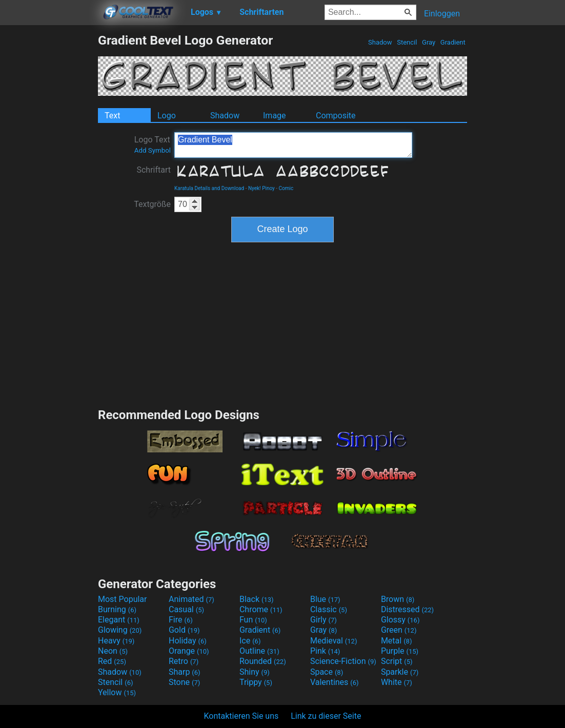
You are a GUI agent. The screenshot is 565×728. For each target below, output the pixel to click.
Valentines (335, 682)
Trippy (256, 682)
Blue (325, 599)
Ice (250, 641)
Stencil (407, 42)
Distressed (407, 609)
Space (327, 672)
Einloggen (442, 14)
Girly (324, 620)
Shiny (255, 672)
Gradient (453, 42)
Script (397, 661)
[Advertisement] (49, 186)
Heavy (116, 641)
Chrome (261, 609)
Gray (429, 42)
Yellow (117, 692)
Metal (397, 641)
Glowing (120, 630)
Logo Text (153, 144)
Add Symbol (153, 150)
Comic (286, 188)
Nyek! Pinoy (261, 188)
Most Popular (123, 599)
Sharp (185, 672)
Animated (191, 599)
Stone (184, 682)
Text (112, 116)
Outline (259, 651)
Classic (329, 609)
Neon (113, 651)
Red (112, 661)
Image (275, 116)
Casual (186, 609)
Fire (181, 620)
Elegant (119, 620)
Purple (400, 651)
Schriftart (154, 170)
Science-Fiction (343, 661)
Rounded (263, 661)
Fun (253, 620)
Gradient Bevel (293, 145)
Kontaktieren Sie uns (241, 716)
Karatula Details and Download (209, 188)
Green (399, 630)
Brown (398, 599)
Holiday (188, 641)
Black (257, 599)
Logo (167, 116)
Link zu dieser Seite (326, 716)
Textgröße (152, 204)
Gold (184, 630)
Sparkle (400, 672)
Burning (117, 609)
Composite (336, 116)
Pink (325, 651)
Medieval (334, 641)
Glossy (400, 620)
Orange (189, 651)
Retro (184, 661)
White (397, 682)
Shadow (380, 42)
